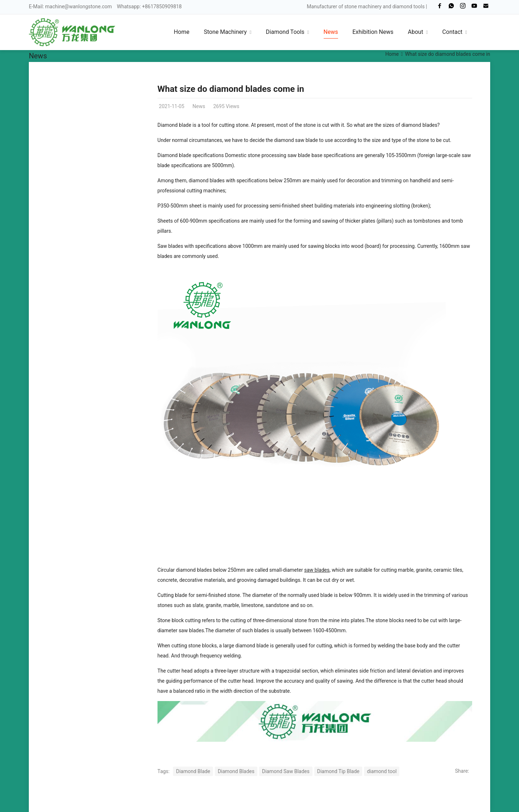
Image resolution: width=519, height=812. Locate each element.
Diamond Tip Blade (338, 771)
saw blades (317, 570)
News (38, 56)
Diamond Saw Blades (286, 771)
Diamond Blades (236, 771)
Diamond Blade (193, 771)
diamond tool (382, 771)
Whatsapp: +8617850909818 (149, 6)
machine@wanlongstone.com (78, 6)
